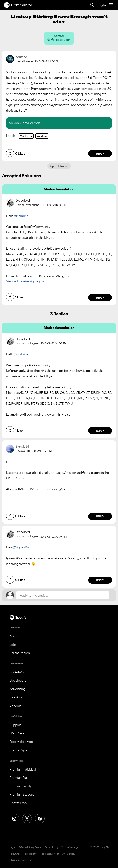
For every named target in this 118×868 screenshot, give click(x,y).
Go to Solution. (30, 123)
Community (18, 5)
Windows (42, 136)
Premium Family (21, 786)
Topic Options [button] (58, 166)
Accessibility (30, 854)
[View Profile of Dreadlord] (23, 200)
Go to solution (61, 40)
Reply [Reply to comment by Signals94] (100, 516)
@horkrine (21, 216)
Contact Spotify (20, 750)
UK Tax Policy (69, 854)
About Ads (15, 854)
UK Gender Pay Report (21, 860)
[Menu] (111, 5)
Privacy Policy (51, 847)
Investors (16, 697)
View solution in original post (26, 281)
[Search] (92, 5)
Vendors (16, 706)
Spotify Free (18, 803)
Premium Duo (19, 778)
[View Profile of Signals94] (22, 446)
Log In (102, 5)
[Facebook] (40, 819)
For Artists (17, 672)
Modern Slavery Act (49, 854)
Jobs (13, 645)
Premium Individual (23, 769)
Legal (12, 847)
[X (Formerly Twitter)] (27, 819)
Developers (18, 680)
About (14, 636)
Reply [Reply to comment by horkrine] (100, 154)
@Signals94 (21, 547)
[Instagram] (14, 819)
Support (15, 725)
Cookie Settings (70, 847)
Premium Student (22, 794)
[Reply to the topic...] (63, 595)
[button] (111, 59)
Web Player (26, 136)
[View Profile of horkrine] (21, 57)
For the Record (20, 653)
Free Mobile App (21, 742)
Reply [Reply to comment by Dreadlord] (100, 298)
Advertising (18, 689)
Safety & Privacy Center (30, 847)
